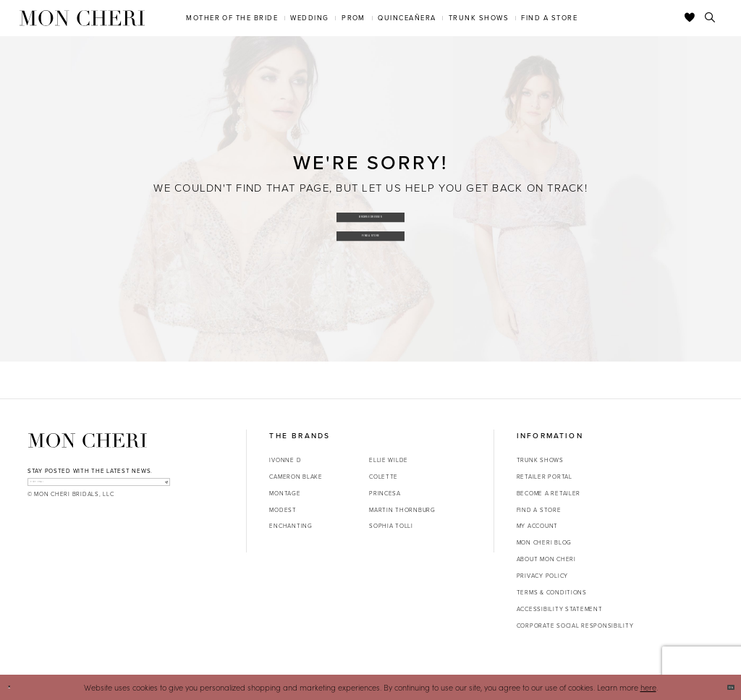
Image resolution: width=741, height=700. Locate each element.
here (648, 687)
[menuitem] (232, 18)
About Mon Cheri (546, 559)
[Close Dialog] (16, 688)
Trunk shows (540, 460)
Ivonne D (285, 460)
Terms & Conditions (552, 592)
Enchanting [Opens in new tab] (291, 526)
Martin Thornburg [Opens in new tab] (402, 510)
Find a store (539, 510)
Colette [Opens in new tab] (384, 477)
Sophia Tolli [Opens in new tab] (391, 526)
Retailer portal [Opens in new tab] (545, 477)
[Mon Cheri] (88, 441)
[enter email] (99, 487)
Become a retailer (549, 493)
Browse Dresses (371, 211)
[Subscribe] (159, 487)
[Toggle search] (710, 18)
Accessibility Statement (560, 609)
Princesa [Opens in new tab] (385, 493)
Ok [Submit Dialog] (724, 687)
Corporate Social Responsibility (575, 626)
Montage (285, 493)
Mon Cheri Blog (544, 542)
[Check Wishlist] (690, 18)
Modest (283, 510)
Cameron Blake (296, 477)
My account (537, 526)
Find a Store (371, 240)
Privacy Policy (542, 576)
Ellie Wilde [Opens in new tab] (389, 460)
